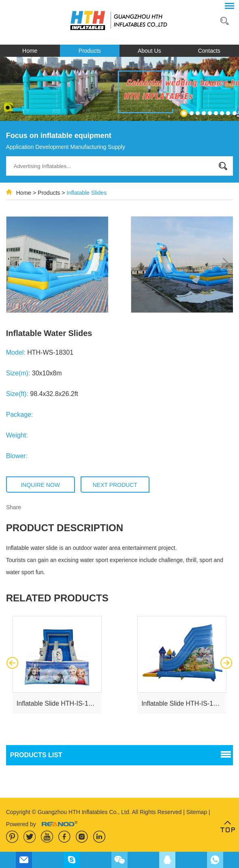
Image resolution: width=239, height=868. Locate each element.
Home (30, 51)
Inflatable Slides (86, 193)
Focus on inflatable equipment (59, 136)
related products (57, 598)
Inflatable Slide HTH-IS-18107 (185, 703)
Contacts (209, 51)
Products (90, 51)
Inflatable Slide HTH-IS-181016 (61, 703)
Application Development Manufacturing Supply (66, 147)
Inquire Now (40, 485)
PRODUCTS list (36, 755)
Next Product (115, 485)
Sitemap (197, 812)
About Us (149, 51)
